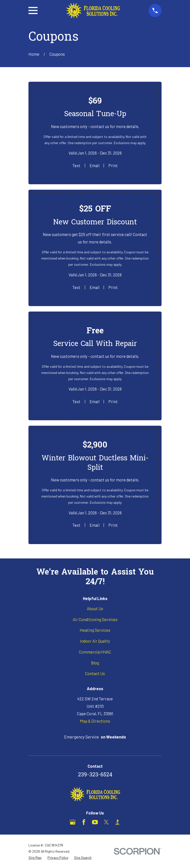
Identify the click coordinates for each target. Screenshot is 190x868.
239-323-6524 (95, 775)
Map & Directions (95, 721)
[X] (106, 822)
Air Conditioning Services (95, 619)
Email (95, 165)
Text (76, 165)
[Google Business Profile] (73, 822)
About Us (95, 608)
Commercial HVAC (95, 652)
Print (113, 165)
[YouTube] (95, 822)
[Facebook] (84, 822)
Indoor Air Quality (95, 641)
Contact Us (95, 673)
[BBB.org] (117, 822)
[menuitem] (35, 857)
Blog (95, 663)
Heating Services (95, 630)
